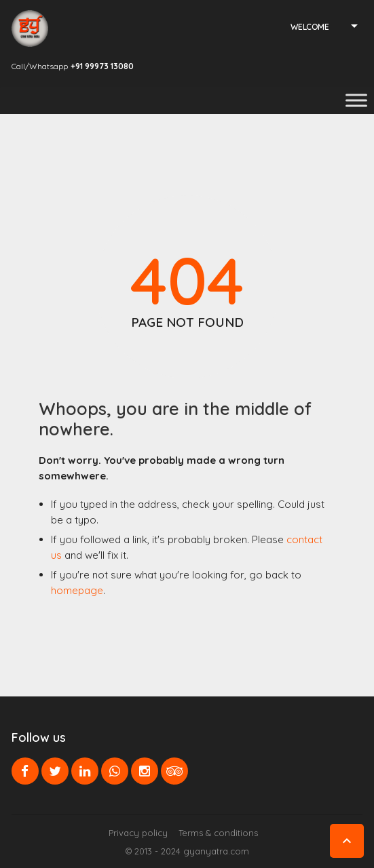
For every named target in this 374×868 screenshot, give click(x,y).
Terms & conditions (218, 833)
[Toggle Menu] (356, 100)
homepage (77, 590)
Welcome (310, 27)
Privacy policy (138, 833)
